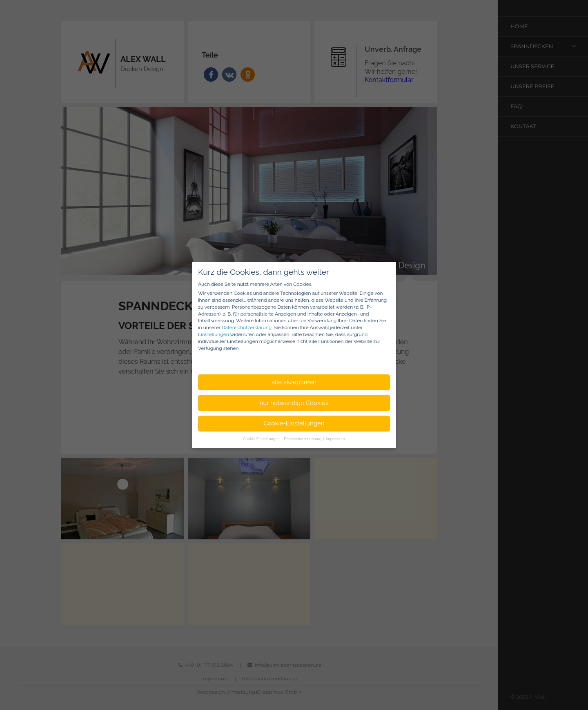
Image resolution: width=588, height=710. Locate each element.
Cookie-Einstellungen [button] (294, 423)
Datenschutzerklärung (247, 327)
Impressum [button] (335, 439)
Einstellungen (214, 334)
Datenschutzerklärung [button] (303, 439)
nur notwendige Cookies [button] (294, 403)
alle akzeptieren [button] (294, 382)
